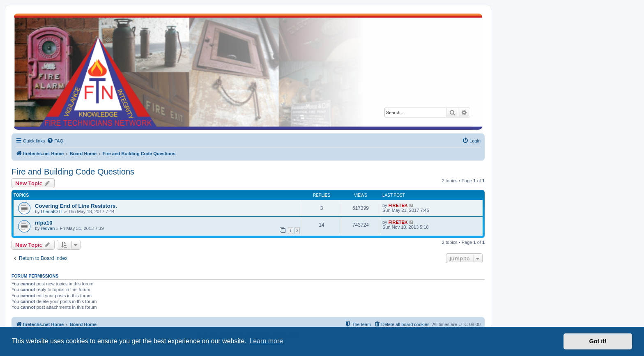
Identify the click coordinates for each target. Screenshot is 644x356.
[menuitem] (55, 141)
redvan (48, 228)
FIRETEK (398, 205)
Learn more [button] (266, 341)
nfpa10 (44, 223)
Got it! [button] (598, 341)
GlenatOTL (52, 211)
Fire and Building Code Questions (73, 172)
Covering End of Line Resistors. (76, 206)
